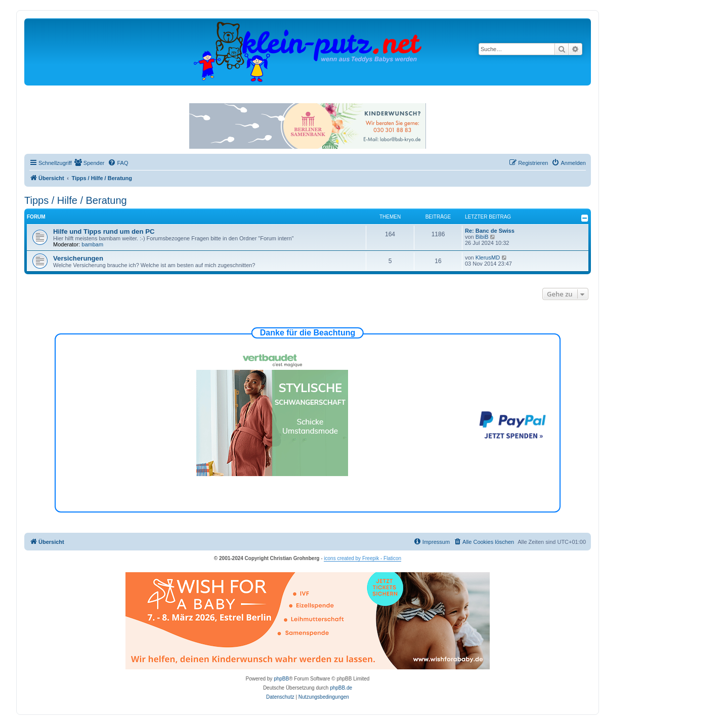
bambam (92, 244)
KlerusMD (488, 258)
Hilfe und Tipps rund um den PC (104, 231)
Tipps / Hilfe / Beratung (76, 200)
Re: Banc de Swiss (490, 231)
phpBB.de (341, 688)
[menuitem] (90, 163)
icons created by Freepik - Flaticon (362, 558)
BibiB (482, 237)
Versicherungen (78, 258)
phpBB (281, 679)
